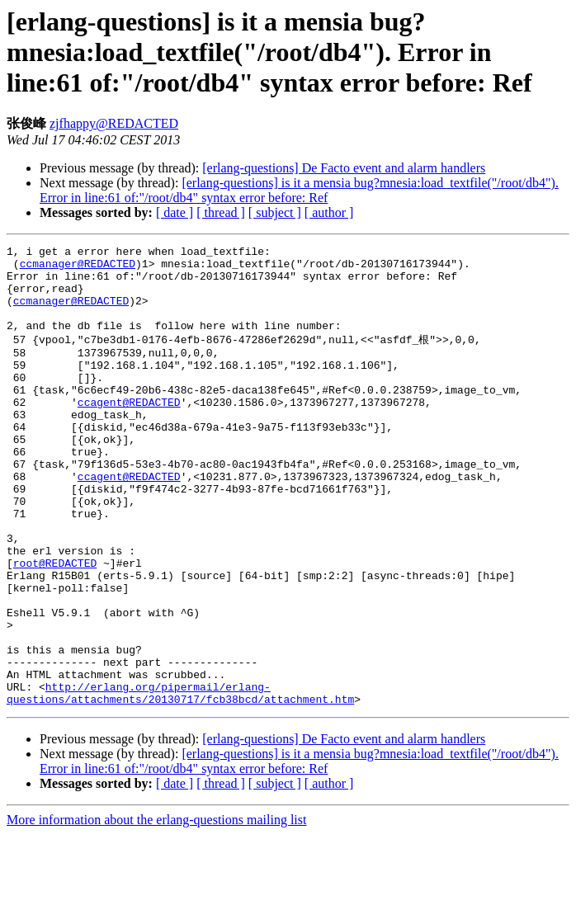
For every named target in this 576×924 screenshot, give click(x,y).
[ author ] (329, 212)
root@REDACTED (55, 625)
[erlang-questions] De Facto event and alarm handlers (344, 168)
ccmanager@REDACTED (78, 268)
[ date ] (175, 212)
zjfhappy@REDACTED (114, 123)
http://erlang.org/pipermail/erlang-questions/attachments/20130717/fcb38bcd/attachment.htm (180, 781)
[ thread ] (221, 212)
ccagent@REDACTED (129, 432)
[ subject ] (275, 212)
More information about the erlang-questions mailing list (156, 910)
